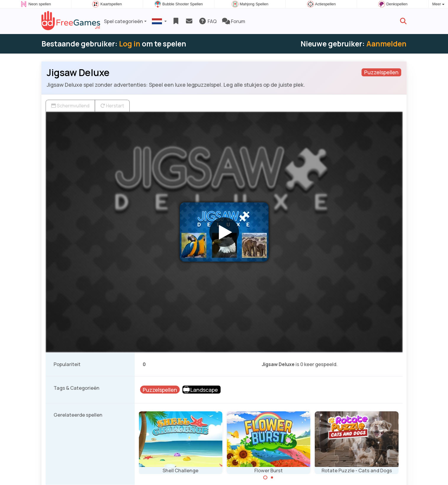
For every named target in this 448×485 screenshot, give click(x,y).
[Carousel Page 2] (272, 478)
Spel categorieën (123, 21)
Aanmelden (386, 44)
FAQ (208, 21)
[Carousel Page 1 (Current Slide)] (265, 478)
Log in (130, 44)
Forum (234, 21)
